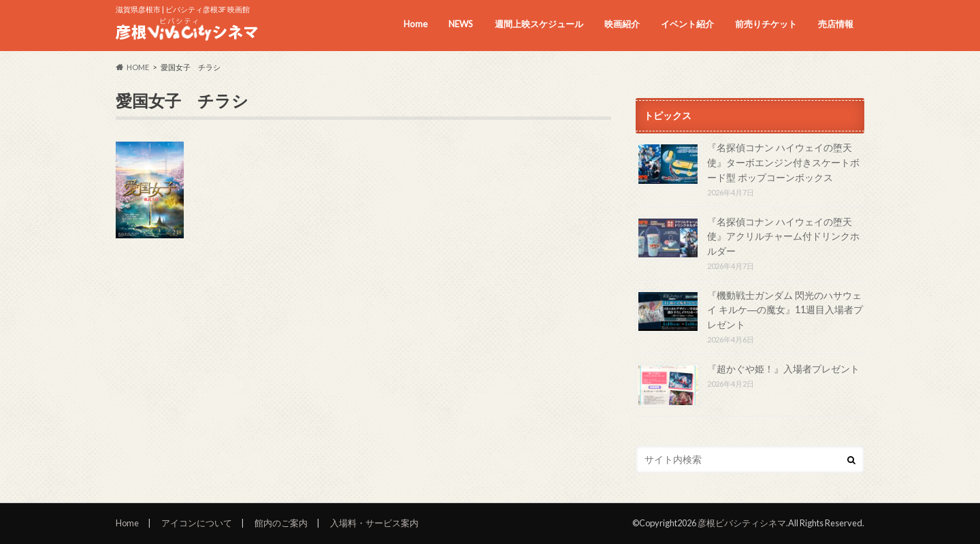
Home (415, 24)
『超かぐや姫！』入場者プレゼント (783, 369)
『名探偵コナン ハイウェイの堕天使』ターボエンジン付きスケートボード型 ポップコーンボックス (783, 162)
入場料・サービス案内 (374, 523)
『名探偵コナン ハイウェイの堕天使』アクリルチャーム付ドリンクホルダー (783, 236)
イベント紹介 (687, 24)
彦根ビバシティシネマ (742, 523)
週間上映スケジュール (539, 24)
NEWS (461, 24)
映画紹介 (622, 24)
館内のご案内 (281, 523)
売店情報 (836, 24)
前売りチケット (766, 24)
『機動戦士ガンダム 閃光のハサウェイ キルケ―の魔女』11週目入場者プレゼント (785, 310)
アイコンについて (197, 523)
